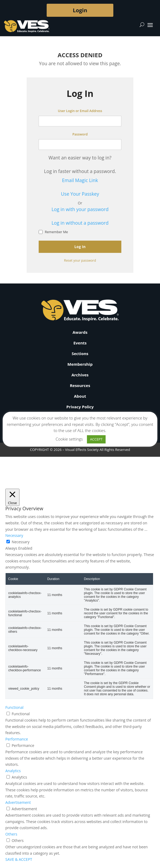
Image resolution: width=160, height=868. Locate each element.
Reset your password (80, 260)
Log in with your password (80, 209)
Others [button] (11, 834)
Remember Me (53, 232)
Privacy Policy (80, 407)
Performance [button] (17, 739)
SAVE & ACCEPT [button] (19, 859)
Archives (80, 375)
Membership (80, 364)
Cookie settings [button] (69, 439)
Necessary (21, 542)
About (80, 396)
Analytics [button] (13, 771)
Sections (80, 353)
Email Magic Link (80, 180)
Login (80, 10)
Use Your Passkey (80, 194)
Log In (80, 247)
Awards (80, 332)
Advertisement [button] (18, 802)
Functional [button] (14, 707)
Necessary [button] (14, 535)
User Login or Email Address (80, 111)
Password (80, 134)
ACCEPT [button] (96, 439)
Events (80, 343)
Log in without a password (80, 223)
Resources (80, 385)
